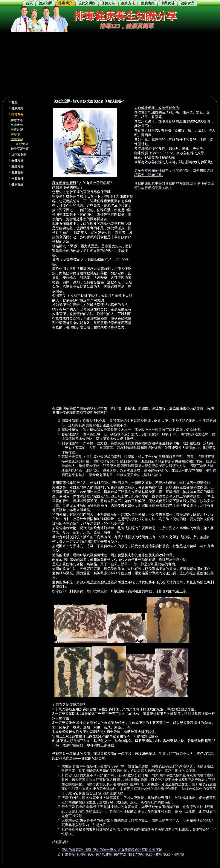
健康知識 (46, 3)
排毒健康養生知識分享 (125, 16)
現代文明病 (87, 3)
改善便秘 (17, 139)
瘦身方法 (128, 3)
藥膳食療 (148, 3)
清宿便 (15, 134)
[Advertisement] (110, 65)
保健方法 (108, 3)
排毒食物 (17, 125)
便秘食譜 (22, 144)
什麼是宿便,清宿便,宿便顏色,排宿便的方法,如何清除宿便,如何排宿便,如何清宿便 (123, 854)
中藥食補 (168, 3)
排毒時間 (17, 130)
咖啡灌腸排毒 (20, 149)
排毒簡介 (65, 3)
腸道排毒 (17, 120)
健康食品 (187, 3)
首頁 (29, 3)
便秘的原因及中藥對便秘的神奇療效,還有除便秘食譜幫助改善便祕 (112, 850)
